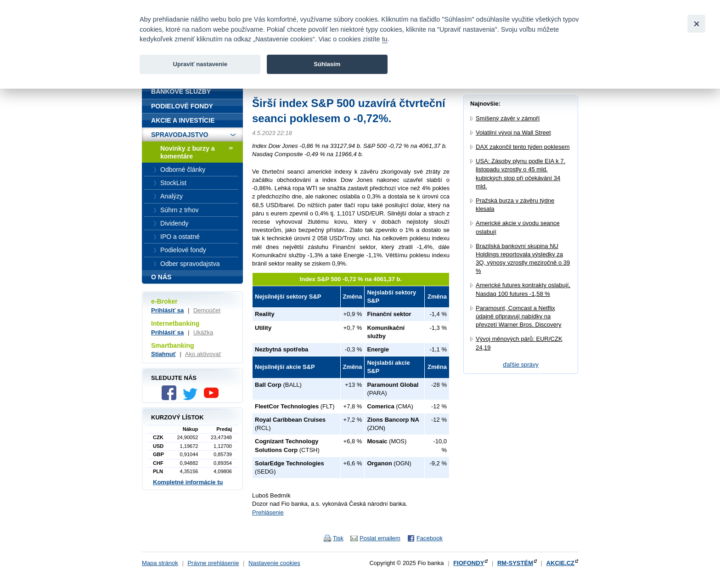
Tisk (338, 538)
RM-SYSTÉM (515, 563)
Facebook (430, 538)
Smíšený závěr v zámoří (508, 118)
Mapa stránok (160, 563)
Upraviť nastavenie (200, 64)
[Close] (696, 24)
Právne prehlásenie (213, 563)
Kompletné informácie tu (188, 482)
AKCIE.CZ (560, 563)
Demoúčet (207, 310)
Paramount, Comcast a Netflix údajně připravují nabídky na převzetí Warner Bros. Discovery (519, 316)
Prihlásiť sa (167, 310)
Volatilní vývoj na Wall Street (513, 133)
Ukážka (203, 332)
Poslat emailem (380, 538)
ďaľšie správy (521, 365)
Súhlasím (327, 64)
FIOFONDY (469, 563)
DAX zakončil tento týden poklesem (523, 147)
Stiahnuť (163, 354)
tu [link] (385, 39)
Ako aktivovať (203, 354)
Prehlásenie (268, 512)
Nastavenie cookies (274, 563)
